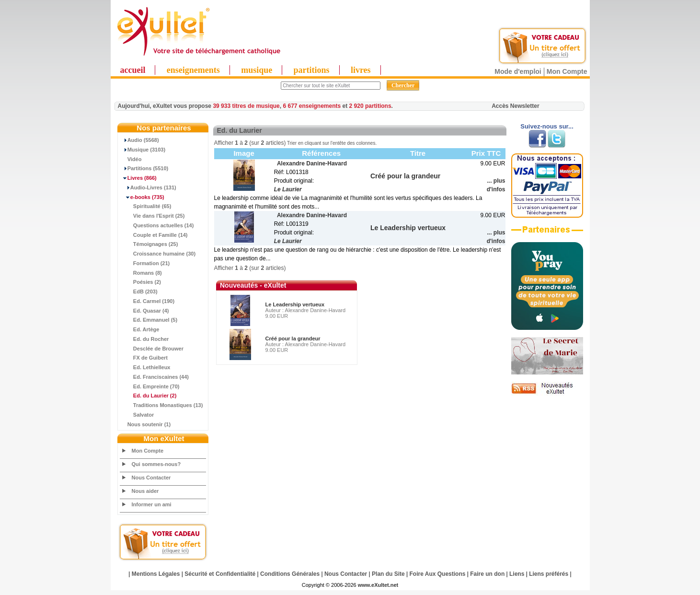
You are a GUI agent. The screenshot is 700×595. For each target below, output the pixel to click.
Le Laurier (288, 189)
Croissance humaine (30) (158, 254)
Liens (517, 574)
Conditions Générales (290, 574)
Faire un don (487, 574)
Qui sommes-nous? (156, 464)
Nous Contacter (151, 478)
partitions (312, 70)
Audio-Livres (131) (148, 187)
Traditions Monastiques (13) (162, 405)
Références (321, 153)
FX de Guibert (144, 358)
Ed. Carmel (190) (148, 301)
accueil (133, 70)
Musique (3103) (143, 150)
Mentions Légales (156, 574)
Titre (418, 153)
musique (257, 70)
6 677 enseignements (312, 106)
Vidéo (131, 159)
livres (361, 70)
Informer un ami (152, 504)
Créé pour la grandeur (293, 338)
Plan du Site (388, 574)
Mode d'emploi (518, 71)
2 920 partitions (370, 106)
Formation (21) (145, 263)
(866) (138, 178)
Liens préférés (549, 574)
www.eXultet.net (378, 585)
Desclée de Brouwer (152, 349)
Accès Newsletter (515, 106)
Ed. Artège (140, 329)
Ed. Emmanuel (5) (149, 320)
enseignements (193, 70)
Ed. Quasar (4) (145, 311)
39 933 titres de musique (246, 106)
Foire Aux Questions (438, 574)
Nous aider (145, 491)
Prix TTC (486, 153)
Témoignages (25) (149, 244)
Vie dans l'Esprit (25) (153, 216)
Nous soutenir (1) (146, 424)
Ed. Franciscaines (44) (155, 377)
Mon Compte (567, 71)
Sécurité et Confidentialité (220, 574)
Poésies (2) (141, 282)
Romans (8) (141, 273)
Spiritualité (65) (146, 206)
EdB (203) (139, 292)
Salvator (137, 415)
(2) (149, 396)
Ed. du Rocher (145, 339)
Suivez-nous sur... (547, 126)
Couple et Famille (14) (154, 235)
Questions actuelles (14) (157, 225)
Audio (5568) (140, 140)
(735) (142, 197)
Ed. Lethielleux (145, 367)
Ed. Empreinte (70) (150, 386)
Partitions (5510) (144, 168)
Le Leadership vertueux (295, 304)
